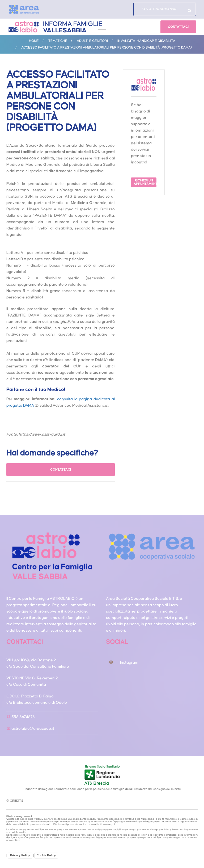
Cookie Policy (46, 855)
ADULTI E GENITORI (92, 41)
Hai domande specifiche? (189, 11)
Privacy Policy (20, 855)
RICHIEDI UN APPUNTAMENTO (145, 182)
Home (34, 41)
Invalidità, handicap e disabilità (146, 41)
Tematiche (58, 41)
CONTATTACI (178, 27)
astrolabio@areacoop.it (33, 729)
